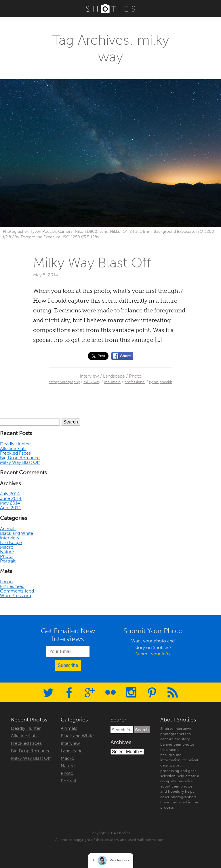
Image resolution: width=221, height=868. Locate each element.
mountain (112, 382)
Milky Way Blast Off (92, 263)
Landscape (114, 376)
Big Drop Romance (20, 458)
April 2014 (11, 508)
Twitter (48, 692)
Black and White (17, 533)
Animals (8, 529)
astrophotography (64, 382)
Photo (135, 376)
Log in (6, 582)
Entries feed (12, 586)
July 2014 (10, 494)
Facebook (69, 692)
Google (90, 692)
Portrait (8, 561)
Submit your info (153, 654)
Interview (89, 376)
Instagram (131, 692)
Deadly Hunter (15, 444)
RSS (173, 692)
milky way (92, 382)
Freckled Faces (15, 453)
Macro (7, 547)
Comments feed (17, 591)
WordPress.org (16, 596)
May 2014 (10, 503)
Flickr (110, 692)
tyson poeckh (161, 382)
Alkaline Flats (13, 448)
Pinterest (152, 692)
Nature (7, 552)
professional (135, 382)
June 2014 (11, 498)
